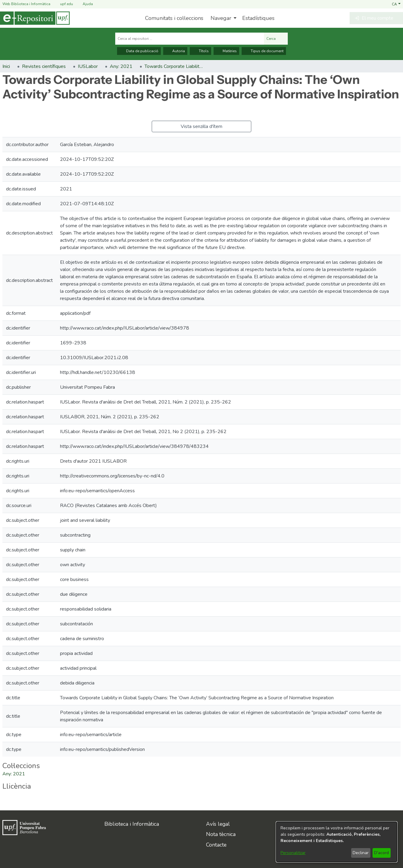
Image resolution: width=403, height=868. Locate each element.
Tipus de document (264, 51)
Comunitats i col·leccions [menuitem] (174, 18)
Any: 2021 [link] (121, 66)
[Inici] (35, 18)
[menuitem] (223, 18)
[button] (396, 4)
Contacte (216, 845)
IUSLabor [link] (88, 66)
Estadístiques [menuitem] (258, 18)
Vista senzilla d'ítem (201, 126)
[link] (14, 774)
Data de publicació (139, 51)
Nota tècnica (221, 834)
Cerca (276, 39)
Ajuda (84, 4)
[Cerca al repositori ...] (190, 39)
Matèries (226, 51)
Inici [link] (6, 66)
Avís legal (218, 824)
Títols (200, 51)
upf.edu (63, 4)
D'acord (381, 853)
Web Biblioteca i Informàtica (26, 4)
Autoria (175, 51)
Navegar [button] (221, 18)
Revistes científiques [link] (44, 66)
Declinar (361, 853)
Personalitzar (293, 853)
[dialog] (337, 842)
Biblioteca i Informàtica (132, 824)
